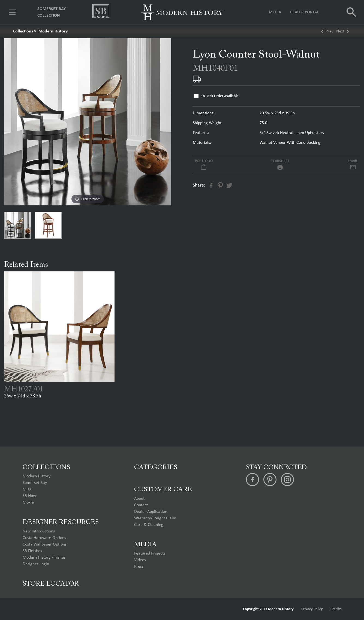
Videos (140, 560)
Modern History (53, 31)
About (139, 499)
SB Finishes (32, 551)
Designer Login (36, 564)
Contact (141, 505)
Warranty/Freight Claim (155, 518)
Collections (23, 31)
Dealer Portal (304, 12)
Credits (336, 609)
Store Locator (51, 584)
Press (139, 567)
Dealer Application (151, 512)
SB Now (29, 496)
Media (275, 12)
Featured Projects (150, 553)
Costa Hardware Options (44, 538)
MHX (27, 489)
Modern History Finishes (44, 558)
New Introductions (39, 531)
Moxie (28, 502)
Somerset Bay (35, 483)
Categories (156, 468)
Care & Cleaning (149, 525)
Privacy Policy (312, 609)
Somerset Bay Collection (52, 12)
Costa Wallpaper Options (45, 544)
